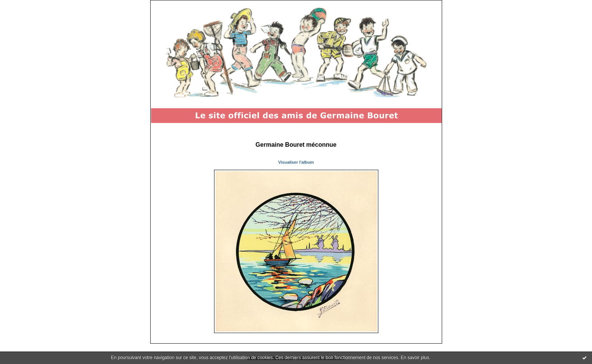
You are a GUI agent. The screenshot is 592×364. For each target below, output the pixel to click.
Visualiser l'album (296, 162)
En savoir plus (415, 358)
